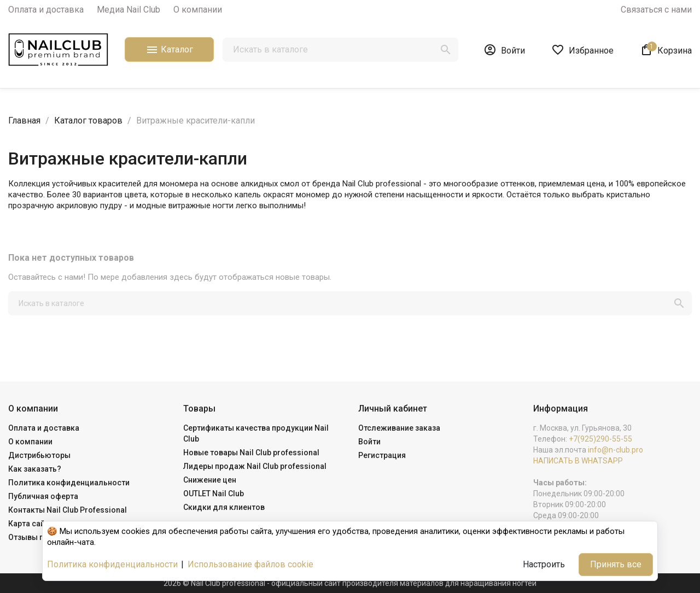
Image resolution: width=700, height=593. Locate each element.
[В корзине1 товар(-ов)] (666, 50)
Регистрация (382, 455)
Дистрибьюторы (39, 455)
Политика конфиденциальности (69, 483)
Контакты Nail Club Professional (68, 510)
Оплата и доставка (46, 10)
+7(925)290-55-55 (600, 439)
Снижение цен (210, 480)
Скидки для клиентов (224, 507)
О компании (198, 10)
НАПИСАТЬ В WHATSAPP (578, 461)
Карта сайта (31, 524)
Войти (369, 442)
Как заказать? (35, 469)
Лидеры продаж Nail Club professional (255, 466)
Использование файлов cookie (250, 564)
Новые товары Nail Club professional (251, 453)
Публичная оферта (43, 496)
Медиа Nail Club (129, 10)
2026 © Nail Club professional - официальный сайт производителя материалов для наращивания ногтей (350, 583)
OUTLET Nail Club (214, 494)
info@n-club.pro (616, 450)
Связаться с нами (656, 10)
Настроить (544, 564)
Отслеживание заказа (399, 428)
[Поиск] (340, 50)
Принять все (616, 564)
